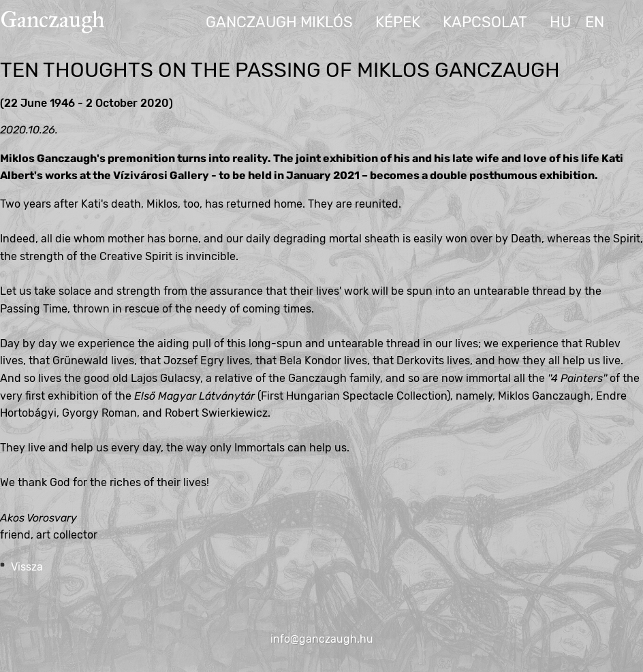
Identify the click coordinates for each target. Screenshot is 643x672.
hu (560, 22)
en (595, 22)
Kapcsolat (485, 22)
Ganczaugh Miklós (279, 22)
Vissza (27, 567)
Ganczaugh (52, 19)
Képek (398, 22)
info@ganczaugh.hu (322, 639)
